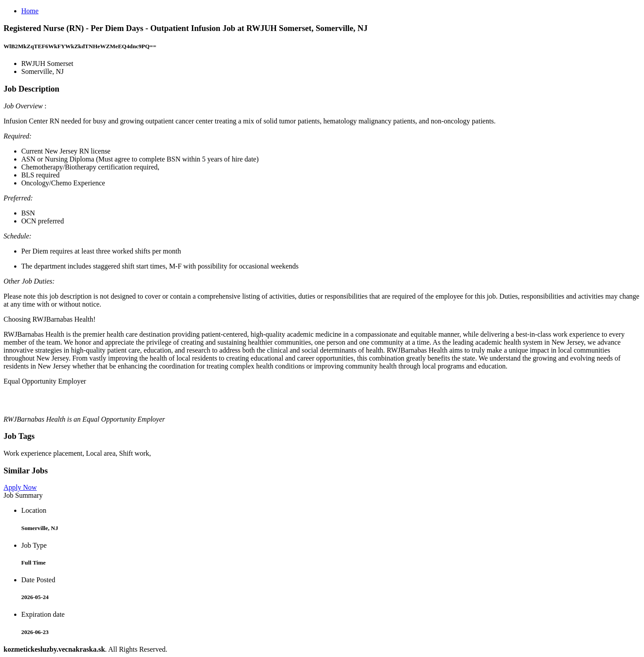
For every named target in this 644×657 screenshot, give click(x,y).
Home (30, 11)
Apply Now (20, 487)
